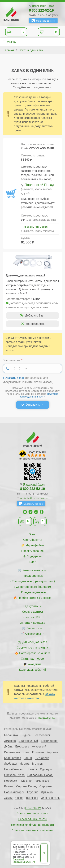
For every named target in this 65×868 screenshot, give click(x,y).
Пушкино (26, 781)
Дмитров (10, 741)
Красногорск (12, 758)
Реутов (9, 787)
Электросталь (50, 798)
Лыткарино (42, 758)
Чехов (19, 798)
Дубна (8, 747)
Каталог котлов (33, 570)
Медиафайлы (35, 545)
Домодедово (49, 741)
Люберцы (10, 764)
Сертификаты (32, 540)
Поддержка (34, 556)
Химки (8, 798)
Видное (26, 735)
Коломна (38, 752)
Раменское (42, 781)
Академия (35, 664)
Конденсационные (33, 592)
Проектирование (32, 551)
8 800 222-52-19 (41, 10)
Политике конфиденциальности (39, 395)
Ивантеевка (12, 752)
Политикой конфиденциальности (24, 861)
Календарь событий (32, 670)
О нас (32, 534)
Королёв (52, 752)
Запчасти (33, 628)
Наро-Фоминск (14, 769)
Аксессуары (33, 634)
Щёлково (32, 798)
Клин (26, 752)
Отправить (33, 405)
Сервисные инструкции (32, 648)
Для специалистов (35, 642)
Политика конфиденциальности (32, 825)
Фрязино (47, 792)
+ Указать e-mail (14, 378)
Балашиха (11, 735)
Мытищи (38, 764)
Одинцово (47, 769)
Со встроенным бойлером (33, 587)
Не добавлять (35, 324)
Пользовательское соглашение (32, 831)
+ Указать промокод (34, 227)
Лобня (28, 758)
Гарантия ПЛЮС (32, 617)
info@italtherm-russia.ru (34, 498)
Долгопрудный (28, 741)
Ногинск (32, 769)
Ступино (33, 792)
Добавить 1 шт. (35, 316)
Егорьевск (22, 747)
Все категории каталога (32, 813)
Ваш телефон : (13, 360)
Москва (25, 764)
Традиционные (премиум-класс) (33, 581)
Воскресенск (42, 735)
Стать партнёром (32, 659)
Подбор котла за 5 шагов (35, 598)
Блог (32, 562)
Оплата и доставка (32, 623)
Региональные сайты (33, 819)
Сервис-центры (33, 612)
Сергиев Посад (27, 787)
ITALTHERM (33, 808)
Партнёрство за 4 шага (35, 653)
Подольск (11, 781)
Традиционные (33, 576)
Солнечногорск (14, 792)
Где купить (31, 606)
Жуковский (39, 747)
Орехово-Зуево (14, 775)
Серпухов (46, 787)
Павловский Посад (43, 6)
